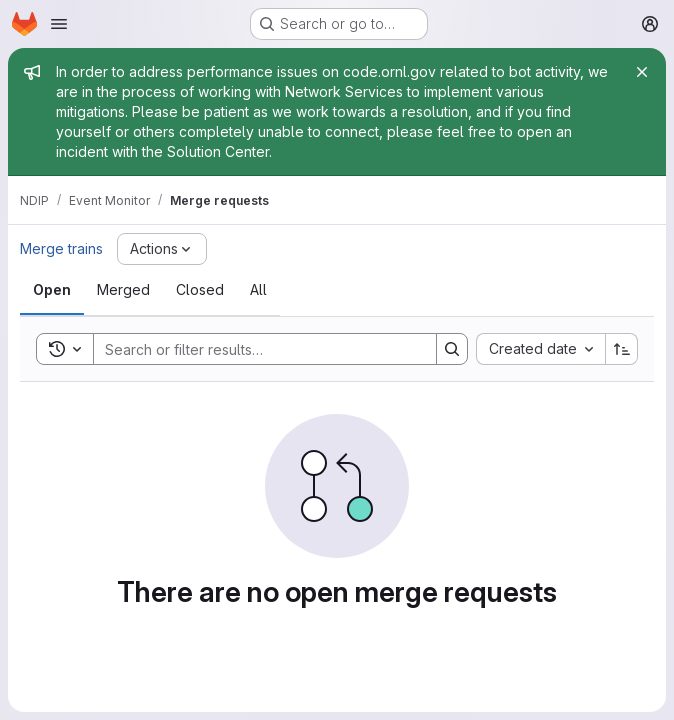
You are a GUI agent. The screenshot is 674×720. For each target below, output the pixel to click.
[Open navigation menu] (59, 24)
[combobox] (540, 349)
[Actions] (162, 249)
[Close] (642, 72)
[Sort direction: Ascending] (622, 349)
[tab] (52, 290)
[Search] (255, 349)
